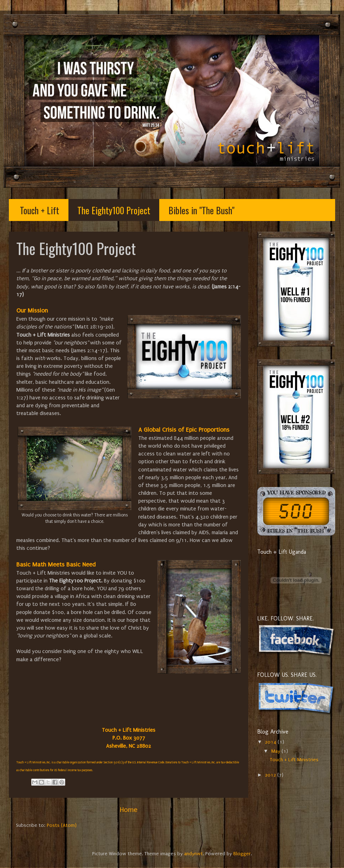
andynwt (193, 854)
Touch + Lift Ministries (294, 760)
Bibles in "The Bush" (201, 210)
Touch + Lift (40, 210)
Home (129, 810)
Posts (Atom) (62, 825)
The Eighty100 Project (114, 210)
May (276, 751)
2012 (271, 775)
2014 (271, 742)
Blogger (242, 854)
